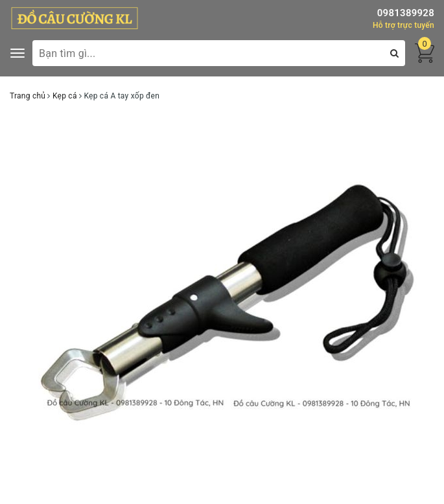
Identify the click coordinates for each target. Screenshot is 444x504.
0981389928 (406, 13)
